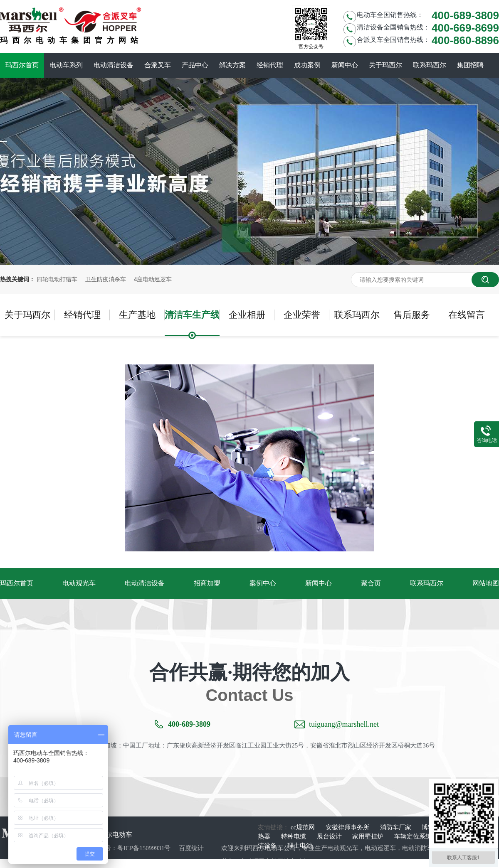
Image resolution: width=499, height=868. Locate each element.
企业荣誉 (302, 315)
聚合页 (371, 583)
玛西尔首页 (22, 65)
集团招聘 (470, 65)
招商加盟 (207, 583)
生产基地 (137, 315)
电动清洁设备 (114, 65)
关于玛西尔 (385, 65)
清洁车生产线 (192, 315)
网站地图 (486, 583)
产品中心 (195, 65)
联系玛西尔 (430, 65)
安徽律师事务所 (348, 827)
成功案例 (307, 65)
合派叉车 (158, 65)
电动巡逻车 (380, 848)
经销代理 (270, 65)
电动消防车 (418, 848)
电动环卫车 (256, 861)
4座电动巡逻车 (153, 279)
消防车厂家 (396, 827)
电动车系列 (66, 65)
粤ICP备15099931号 (144, 848)
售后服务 (412, 315)
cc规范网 (304, 827)
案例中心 (263, 583)
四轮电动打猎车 (57, 279)
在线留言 (467, 315)
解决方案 (232, 65)
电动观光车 (79, 583)
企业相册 (247, 315)
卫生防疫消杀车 (106, 279)
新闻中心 (345, 65)
